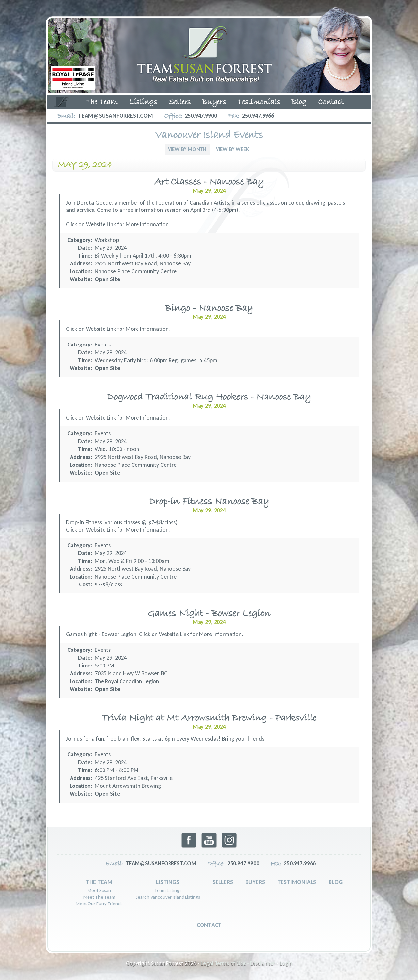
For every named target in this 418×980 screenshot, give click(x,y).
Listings (143, 102)
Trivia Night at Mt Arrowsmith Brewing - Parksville (209, 718)
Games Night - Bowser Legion (209, 614)
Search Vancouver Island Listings (168, 897)
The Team (102, 102)
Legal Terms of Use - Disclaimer (238, 963)
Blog (299, 102)
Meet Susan (99, 890)
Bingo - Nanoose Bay (209, 308)
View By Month (187, 149)
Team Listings (168, 890)
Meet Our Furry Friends (99, 904)
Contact (331, 102)
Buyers (214, 102)
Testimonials (259, 102)
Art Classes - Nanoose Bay (209, 182)
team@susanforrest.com (115, 116)
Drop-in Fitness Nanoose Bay (209, 502)
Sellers (180, 102)
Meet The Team (99, 897)
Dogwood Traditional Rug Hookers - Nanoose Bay (209, 397)
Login (286, 963)
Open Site (107, 279)
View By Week (232, 149)
